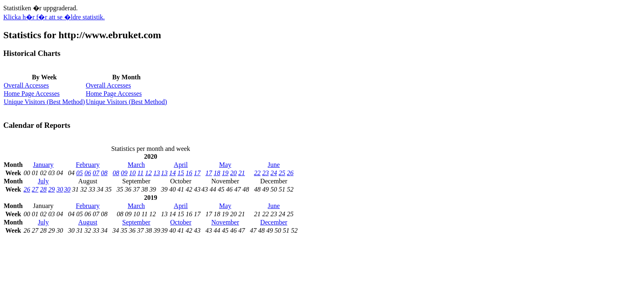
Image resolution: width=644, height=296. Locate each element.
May (225, 165)
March (136, 165)
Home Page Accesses (32, 94)
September (136, 222)
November (225, 222)
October (181, 222)
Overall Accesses (26, 85)
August (88, 222)
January (43, 165)
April (181, 165)
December (274, 222)
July (43, 181)
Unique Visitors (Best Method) (44, 102)
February (88, 165)
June (274, 165)
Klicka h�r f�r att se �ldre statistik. (54, 17)
